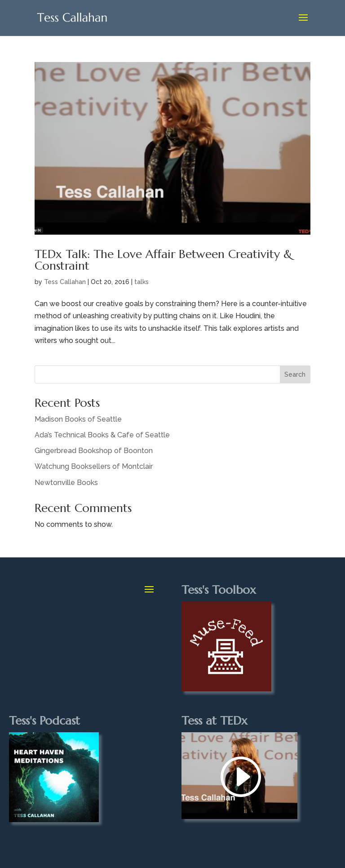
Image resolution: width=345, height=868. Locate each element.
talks (142, 282)
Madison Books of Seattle (78, 419)
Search (295, 374)
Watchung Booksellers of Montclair (94, 466)
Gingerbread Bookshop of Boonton (94, 451)
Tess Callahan (65, 282)
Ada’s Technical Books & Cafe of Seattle (102, 435)
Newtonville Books (66, 483)
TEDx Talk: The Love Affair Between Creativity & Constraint (164, 260)
